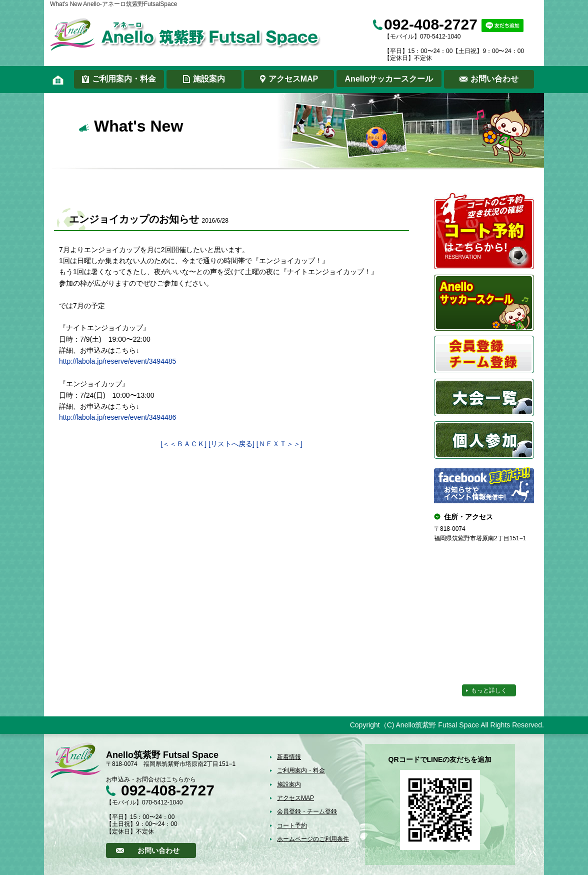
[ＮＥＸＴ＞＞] (279, 444)
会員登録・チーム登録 (307, 811)
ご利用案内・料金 (124, 79)
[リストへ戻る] (231, 444)
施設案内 (209, 79)
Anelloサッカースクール (389, 79)
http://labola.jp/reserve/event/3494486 (117, 417)
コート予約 (292, 825)
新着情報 (289, 757)
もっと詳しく (489, 690)
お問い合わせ (494, 79)
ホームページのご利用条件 (313, 839)
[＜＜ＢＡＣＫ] (183, 444)
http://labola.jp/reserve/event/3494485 (117, 361)
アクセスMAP (293, 79)
